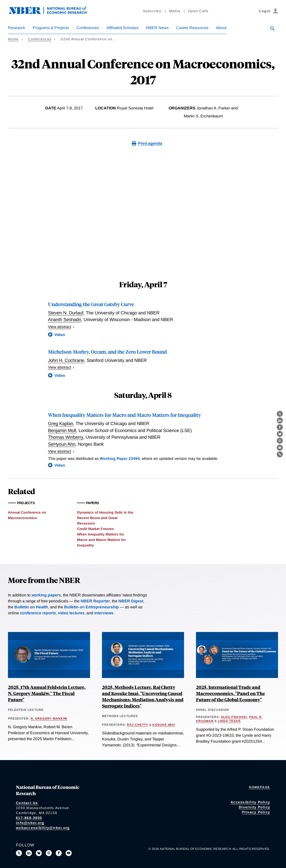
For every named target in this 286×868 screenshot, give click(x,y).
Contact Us (27, 803)
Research (17, 28)
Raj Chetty (138, 725)
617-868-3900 (29, 818)
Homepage (260, 787)
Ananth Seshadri (65, 319)
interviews (104, 613)
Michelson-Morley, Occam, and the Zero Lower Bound (107, 352)
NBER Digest (131, 601)
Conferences (88, 28)
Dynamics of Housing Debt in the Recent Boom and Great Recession (105, 518)
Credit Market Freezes (95, 529)
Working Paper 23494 (120, 458)
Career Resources (192, 28)
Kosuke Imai (164, 725)
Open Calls (198, 11)
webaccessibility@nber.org (43, 828)
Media (175, 11)
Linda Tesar (229, 721)
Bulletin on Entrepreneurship (92, 607)
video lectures (71, 613)
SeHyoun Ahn (62, 444)
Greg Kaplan (61, 423)
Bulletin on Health (31, 607)
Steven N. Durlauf (66, 313)
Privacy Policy (256, 812)
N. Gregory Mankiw (49, 719)
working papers (46, 595)
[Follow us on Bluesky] (39, 853)
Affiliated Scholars (122, 28)
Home (13, 39)
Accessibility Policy (250, 802)
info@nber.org (30, 823)
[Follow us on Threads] (49, 853)
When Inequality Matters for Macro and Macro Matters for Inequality (124, 415)
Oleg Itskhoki (234, 717)
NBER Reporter (95, 601)
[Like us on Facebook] (59, 853)
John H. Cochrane (66, 360)
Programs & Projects (51, 28)
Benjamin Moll (62, 430)
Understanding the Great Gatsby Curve (91, 304)
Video (60, 335)
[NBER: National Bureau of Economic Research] (52, 13)
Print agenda (150, 143)
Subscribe (152, 11)
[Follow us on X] (19, 853)
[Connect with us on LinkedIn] (29, 853)
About (221, 28)
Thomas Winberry (66, 437)
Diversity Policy (254, 807)
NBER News (157, 28)
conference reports (38, 613)
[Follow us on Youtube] (69, 853)
